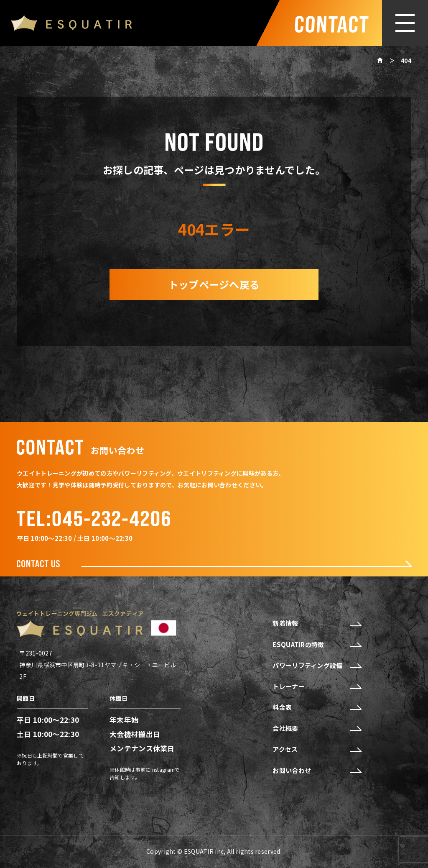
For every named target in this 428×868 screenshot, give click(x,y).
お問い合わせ (317, 771)
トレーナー (317, 686)
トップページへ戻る (214, 284)
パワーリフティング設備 (317, 666)
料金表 (317, 707)
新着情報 (317, 623)
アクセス (317, 749)
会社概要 (317, 728)
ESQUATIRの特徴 (317, 645)
